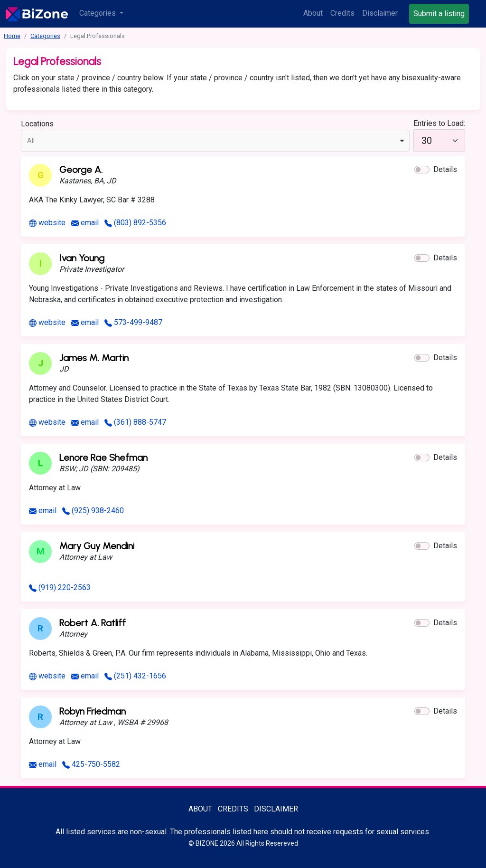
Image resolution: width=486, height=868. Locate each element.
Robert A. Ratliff (93, 623)
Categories (45, 36)
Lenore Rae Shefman (103, 458)
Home (12, 36)
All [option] (31, 141)
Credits (342, 13)
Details (445, 169)
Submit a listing (439, 14)
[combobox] (215, 141)
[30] (439, 141)
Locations (37, 124)
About (313, 13)
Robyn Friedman (93, 711)
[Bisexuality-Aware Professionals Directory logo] (37, 14)
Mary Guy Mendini (97, 546)
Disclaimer (380, 13)
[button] (422, 170)
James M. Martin (94, 358)
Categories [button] (98, 13)
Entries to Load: (439, 123)
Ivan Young (82, 258)
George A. (81, 170)
